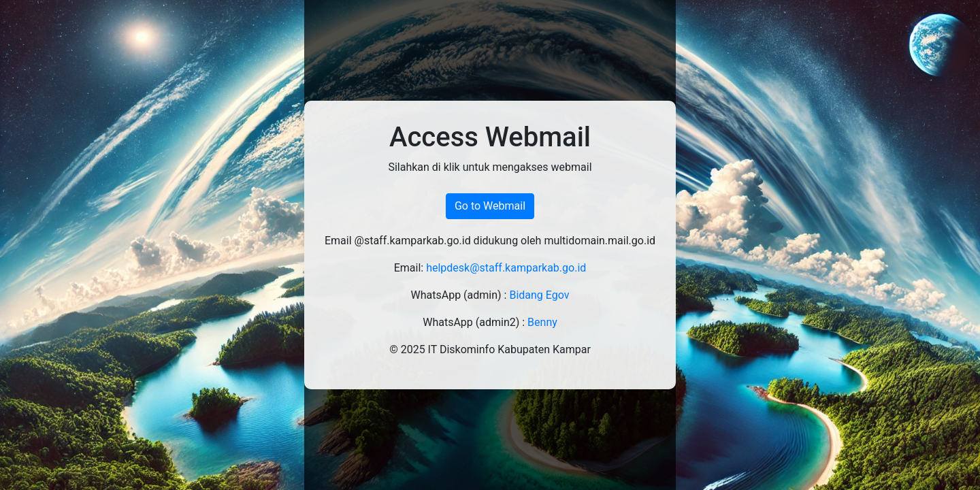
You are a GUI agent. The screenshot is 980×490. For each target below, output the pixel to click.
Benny (542, 322)
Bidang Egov (539, 295)
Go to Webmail (490, 206)
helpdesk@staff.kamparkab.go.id (506, 268)
